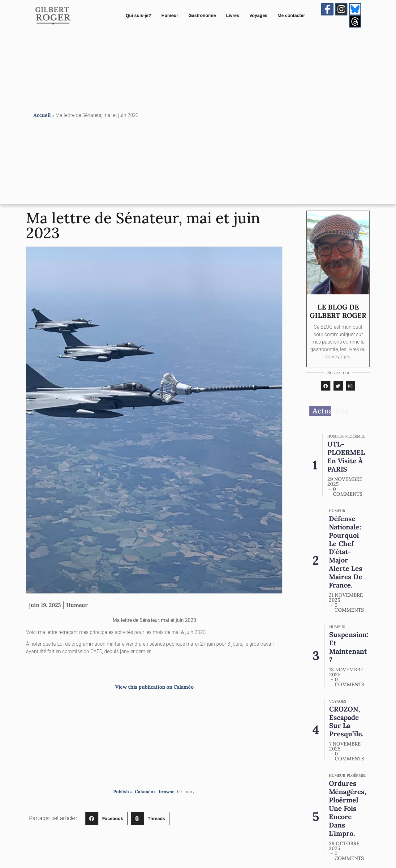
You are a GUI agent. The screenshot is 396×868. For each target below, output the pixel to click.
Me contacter (291, 16)
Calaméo (144, 793)
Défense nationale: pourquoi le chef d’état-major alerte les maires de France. (346, 553)
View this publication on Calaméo (154, 688)
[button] (107, 819)
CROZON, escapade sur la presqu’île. (346, 717)
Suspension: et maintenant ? (349, 648)
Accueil (42, 116)
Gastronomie (202, 16)
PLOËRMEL (355, 437)
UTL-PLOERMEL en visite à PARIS (346, 457)
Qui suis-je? (138, 16)
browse (167, 793)
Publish (121, 793)
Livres (233, 16)
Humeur (170, 16)
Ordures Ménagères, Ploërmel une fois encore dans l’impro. (348, 804)
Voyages (258, 16)
